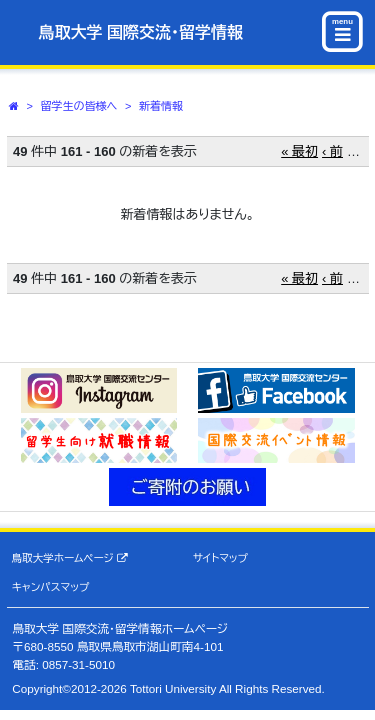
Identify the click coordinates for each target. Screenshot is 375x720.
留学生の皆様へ (79, 106)
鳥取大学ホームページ (70, 558)
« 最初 (299, 151)
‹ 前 (332, 151)
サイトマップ (220, 558)
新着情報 (161, 106)
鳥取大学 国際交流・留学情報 (141, 32)
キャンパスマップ (51, 587)
